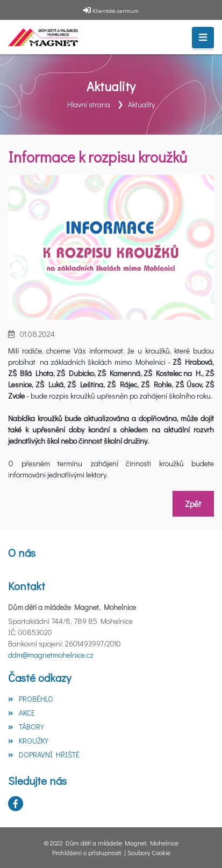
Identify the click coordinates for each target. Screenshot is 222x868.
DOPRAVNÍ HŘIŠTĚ (44, 755)
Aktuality (141, 104)
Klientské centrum (116, 10)
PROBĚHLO (31, 699)
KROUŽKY (28, 741)
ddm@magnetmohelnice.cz (51, 655)
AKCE (22, 713)
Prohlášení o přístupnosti (87, 852)
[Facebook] (16, 804)
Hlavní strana (89, 104)
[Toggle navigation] (203, 38)
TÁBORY (26, 727)
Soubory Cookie (149, 852)
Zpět (193, 503)
